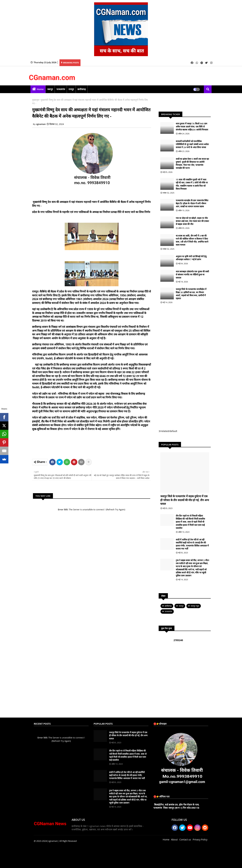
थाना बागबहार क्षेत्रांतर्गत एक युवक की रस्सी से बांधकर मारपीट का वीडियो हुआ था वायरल (192, 274)
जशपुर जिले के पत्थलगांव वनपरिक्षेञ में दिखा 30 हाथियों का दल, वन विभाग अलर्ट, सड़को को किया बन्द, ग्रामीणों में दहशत (191, 294)
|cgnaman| (53, 841)
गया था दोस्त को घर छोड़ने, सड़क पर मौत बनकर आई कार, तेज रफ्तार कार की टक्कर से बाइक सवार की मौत (192, 221)
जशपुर (50, 89)
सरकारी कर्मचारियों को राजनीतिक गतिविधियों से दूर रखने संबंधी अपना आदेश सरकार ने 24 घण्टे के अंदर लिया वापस (192, 144)
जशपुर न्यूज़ (195, 606)
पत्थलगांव (61, 89)
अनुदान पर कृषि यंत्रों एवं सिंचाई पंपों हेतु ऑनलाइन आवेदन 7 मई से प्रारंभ (191, 258)
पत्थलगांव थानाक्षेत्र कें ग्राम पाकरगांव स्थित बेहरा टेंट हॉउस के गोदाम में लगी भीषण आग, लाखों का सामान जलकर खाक (192, 203)
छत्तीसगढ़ (82, 89)
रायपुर (71, 89)
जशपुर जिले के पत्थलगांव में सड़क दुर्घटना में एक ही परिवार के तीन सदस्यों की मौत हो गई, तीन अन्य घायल (185, 500)
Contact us (185, 840)
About (174, 840)
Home (40, 89)
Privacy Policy (200, 840)
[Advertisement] (97, 447)
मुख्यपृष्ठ (35, 100)
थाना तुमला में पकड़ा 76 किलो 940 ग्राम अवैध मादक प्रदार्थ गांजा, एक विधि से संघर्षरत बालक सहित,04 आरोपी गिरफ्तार (192, 127)
